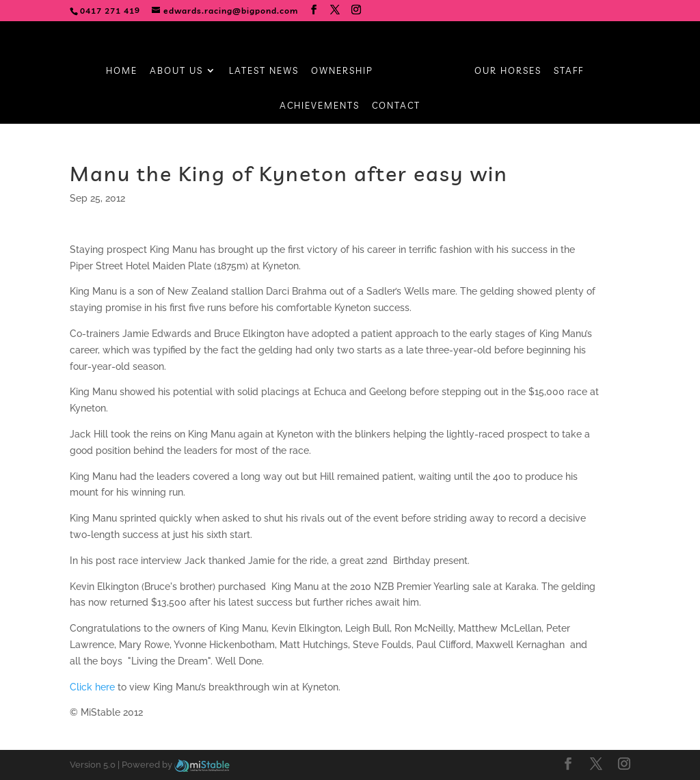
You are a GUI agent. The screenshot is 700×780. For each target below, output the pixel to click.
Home (122, 71)
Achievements (320, 106)
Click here (92, 687)
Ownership (342, 71)
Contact (396, 106)
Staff (569, 71)
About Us (176, 71)
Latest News (264, 71)
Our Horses (508, 71)
